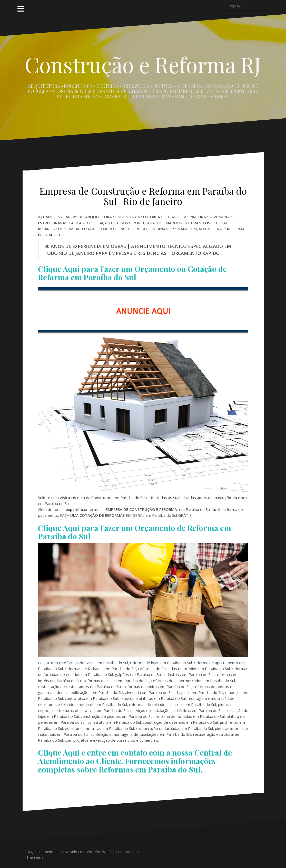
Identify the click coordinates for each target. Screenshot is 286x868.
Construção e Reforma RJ (143, 64)
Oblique (126, 852)
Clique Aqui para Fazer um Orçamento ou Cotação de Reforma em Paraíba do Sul (132, 273)
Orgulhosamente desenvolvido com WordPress (66, 852)
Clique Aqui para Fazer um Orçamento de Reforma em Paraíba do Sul (135, 532)
